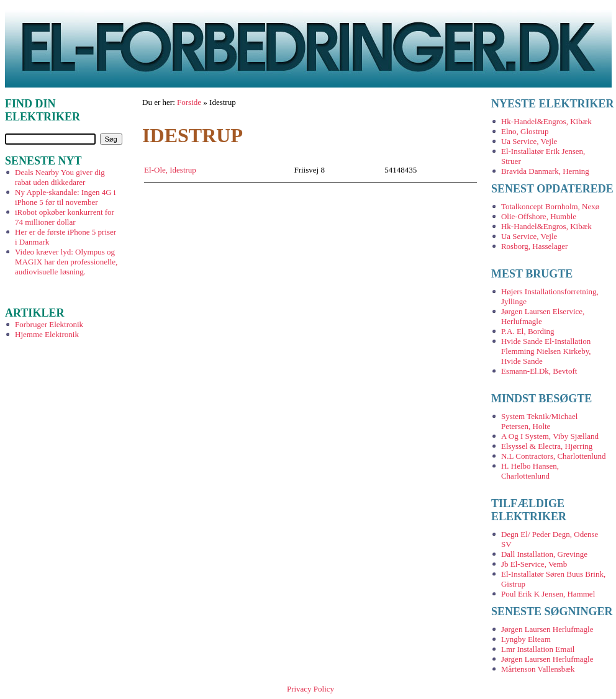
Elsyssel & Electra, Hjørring (547, 446)
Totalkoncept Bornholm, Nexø (550, 206)
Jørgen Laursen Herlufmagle (547, 629)
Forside (189, 102)
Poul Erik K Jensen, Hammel (548, 594)
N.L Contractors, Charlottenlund (554, 456)
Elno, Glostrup (525, 131)
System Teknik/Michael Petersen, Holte (539, 421)
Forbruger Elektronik (49, 324)
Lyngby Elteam (526, 639)
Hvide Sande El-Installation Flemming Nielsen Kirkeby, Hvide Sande (546, 351)
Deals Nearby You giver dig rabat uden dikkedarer (60, 177)
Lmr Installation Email (538, 649)
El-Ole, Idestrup (170, 170)
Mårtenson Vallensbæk (538, 669)
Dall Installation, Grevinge (544, 554)
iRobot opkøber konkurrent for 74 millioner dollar (65, 217)
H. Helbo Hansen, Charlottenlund (530, 471)
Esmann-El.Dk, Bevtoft (539, 371)
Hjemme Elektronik (47, 334)
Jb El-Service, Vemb (534, 564)
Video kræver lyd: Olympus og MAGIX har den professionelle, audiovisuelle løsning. (66, 262)
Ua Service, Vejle (529, 141)
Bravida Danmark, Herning (545, 171)
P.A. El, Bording (528, 331)
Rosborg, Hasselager (534, 246)
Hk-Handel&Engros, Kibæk (546, 121)
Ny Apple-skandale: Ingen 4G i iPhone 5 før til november (65, 197)
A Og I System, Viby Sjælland (550, 436)
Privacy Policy (310, 689)
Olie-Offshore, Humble (539, 216)
